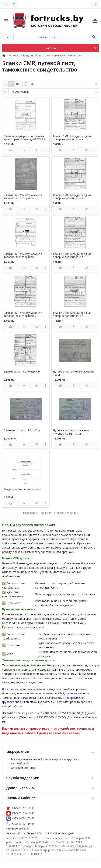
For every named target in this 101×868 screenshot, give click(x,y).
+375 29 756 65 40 (20, 813)
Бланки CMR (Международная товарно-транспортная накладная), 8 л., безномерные (23, 315)
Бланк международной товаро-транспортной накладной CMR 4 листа (24, 138)
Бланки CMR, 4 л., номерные (22, 372)
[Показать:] (64, 84)
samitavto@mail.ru (18, 829)
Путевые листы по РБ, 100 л (22, 431)
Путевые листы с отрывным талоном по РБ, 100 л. (71, 432)
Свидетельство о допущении (22, 489)
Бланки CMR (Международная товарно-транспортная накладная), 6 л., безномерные (23, 256)
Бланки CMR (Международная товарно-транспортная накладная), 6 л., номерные (72, 256)
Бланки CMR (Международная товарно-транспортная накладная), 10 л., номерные (23, 197)
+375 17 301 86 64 (20, 824)
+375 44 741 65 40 (20, 808)
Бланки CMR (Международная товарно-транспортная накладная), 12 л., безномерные (73, 197)
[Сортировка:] (54, 92)
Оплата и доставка (23, 768)
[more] (45, 150)
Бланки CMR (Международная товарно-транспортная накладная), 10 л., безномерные (73, 138)
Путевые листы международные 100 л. (74, 373)
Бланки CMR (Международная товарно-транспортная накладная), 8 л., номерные (72, 315)
